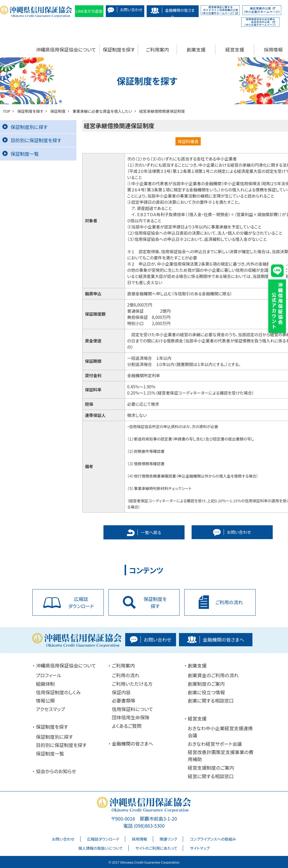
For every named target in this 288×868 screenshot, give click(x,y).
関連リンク (168, 839)
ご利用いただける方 (132, 684)
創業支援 (196, 49)
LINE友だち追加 (89, 11)
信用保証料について (133, 709)
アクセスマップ (50, 709)
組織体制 (45, 684)
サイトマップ (200, 848)
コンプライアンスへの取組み (213, 839)
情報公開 (45, 700)
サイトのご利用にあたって (156, 848)
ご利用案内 (158, 49)
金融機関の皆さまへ (133, 743)
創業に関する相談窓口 (211, 700)
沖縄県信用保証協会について (66, 49)
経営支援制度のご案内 (211, 768)
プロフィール (48, 675)
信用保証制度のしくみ (58, 692)
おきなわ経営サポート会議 (215, 744)
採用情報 (140, 839)
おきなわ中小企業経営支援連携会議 (220, 732)
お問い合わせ (63, 839)
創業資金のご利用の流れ (213, 675)
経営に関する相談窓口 (211, 776)
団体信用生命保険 (131, 717)
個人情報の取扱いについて (100, 848)
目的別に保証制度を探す (32, 140)
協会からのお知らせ (56, 771)
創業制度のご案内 (206, 684)
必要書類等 (124, 700)
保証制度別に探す (25, 127)
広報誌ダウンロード (103, 839)
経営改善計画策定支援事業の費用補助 (221, 756)
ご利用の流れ (126, 675)
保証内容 (121, 692)
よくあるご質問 (127, 726)
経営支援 (235, 49)
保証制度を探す (119, 49)
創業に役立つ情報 (206, 692)
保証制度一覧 (21, 154)
